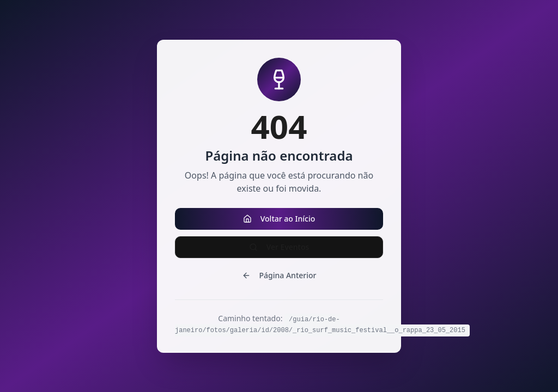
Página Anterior (279, 275)
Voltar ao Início (279, 219)
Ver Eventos (279, 247)
